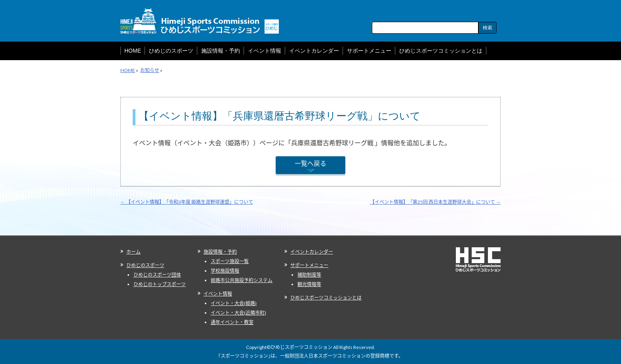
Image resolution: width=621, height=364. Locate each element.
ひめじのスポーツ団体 (157, 275)
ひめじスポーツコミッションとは (326, 298)
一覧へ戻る (310, 163)
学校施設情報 (225, 271)
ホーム (133, 252)
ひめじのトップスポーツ (160, 284)
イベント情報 (218, 294)
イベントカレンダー (312, 252)
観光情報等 (309, 284)
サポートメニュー (309, 265)
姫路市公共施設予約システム (242, 280)
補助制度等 (309, 275)
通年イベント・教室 (232, 322)
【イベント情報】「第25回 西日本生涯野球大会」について (435, 202)
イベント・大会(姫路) (234, 303)
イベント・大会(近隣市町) (238, 313)
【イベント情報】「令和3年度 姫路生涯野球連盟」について (187, 202)
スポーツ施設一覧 (230, 261)
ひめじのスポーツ (145, 265)
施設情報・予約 (220, 252)
